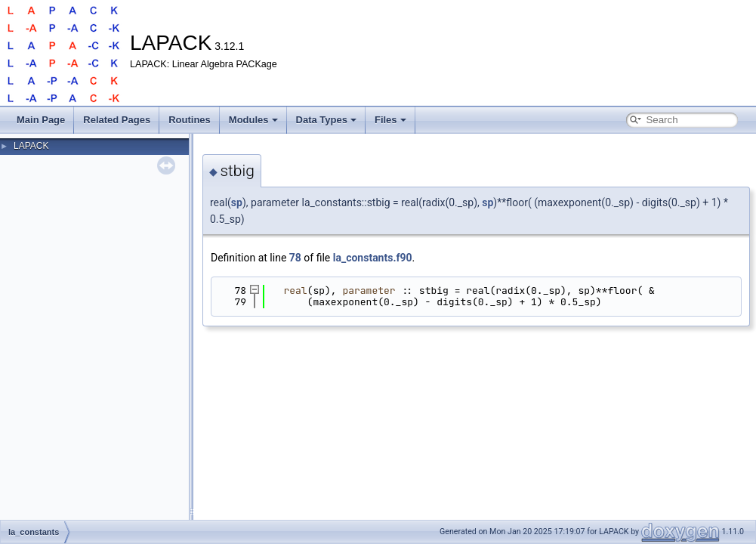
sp (237, 202)
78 (295, 258)
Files (390, 120)
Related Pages (117, 120)
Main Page (41, 120)
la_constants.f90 (373, 258)
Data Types (326, 120)
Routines (190, 120)
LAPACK (31, 146)
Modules (253, 120)
